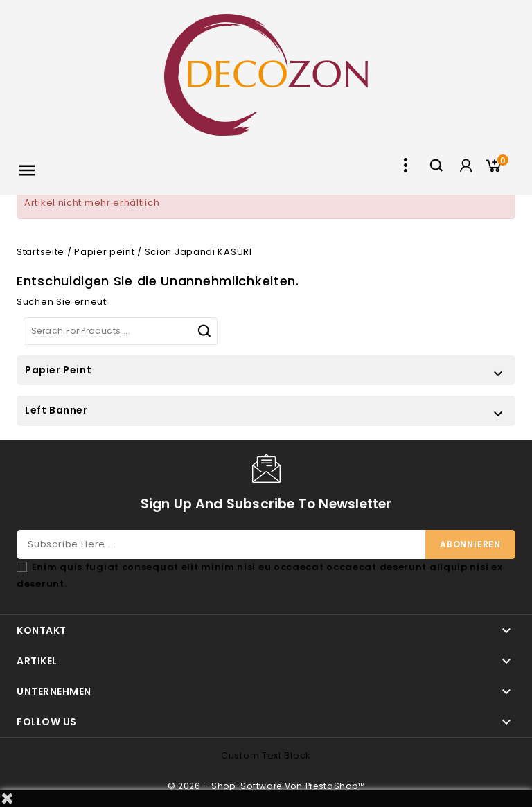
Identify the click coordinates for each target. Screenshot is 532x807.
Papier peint (58, 370)
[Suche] (121, 331)
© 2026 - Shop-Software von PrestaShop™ (266, 786)
